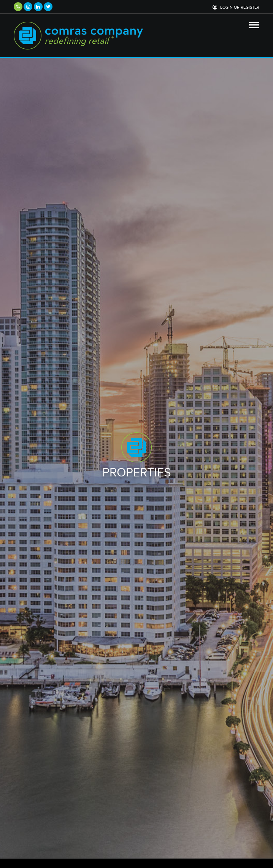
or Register (247, 7)
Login (226, 7)
